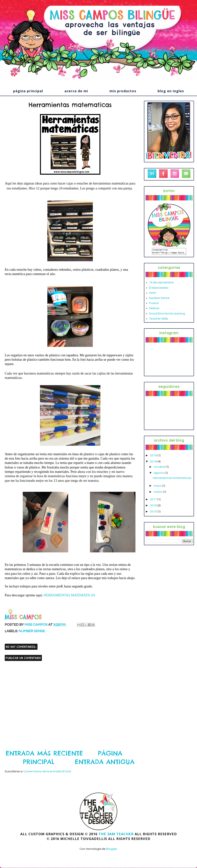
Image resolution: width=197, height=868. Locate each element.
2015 (154, 513)
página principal (28, 91)
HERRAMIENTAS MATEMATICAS (70, 595)
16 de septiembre (161, 284)
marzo (158, 493)
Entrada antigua (105, 762)
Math (153, 294)
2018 (154, 463)
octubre (160, 468)
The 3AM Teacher (116, 834)
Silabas (154, 309)
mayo (158, 487)
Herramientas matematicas (172, 479)
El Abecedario (159, 289)
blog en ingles (171, 91)
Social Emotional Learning (167, 315)
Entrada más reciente (44, 753)
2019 (154, 457)
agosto (159, 474)
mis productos (123, 91)
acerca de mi (76, 91)
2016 (154, 507)
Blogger (111, 849)
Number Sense (32, 631)
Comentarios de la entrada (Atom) (47, 771)
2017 (154, 500)
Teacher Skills (159, 320)
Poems (154, 304)
